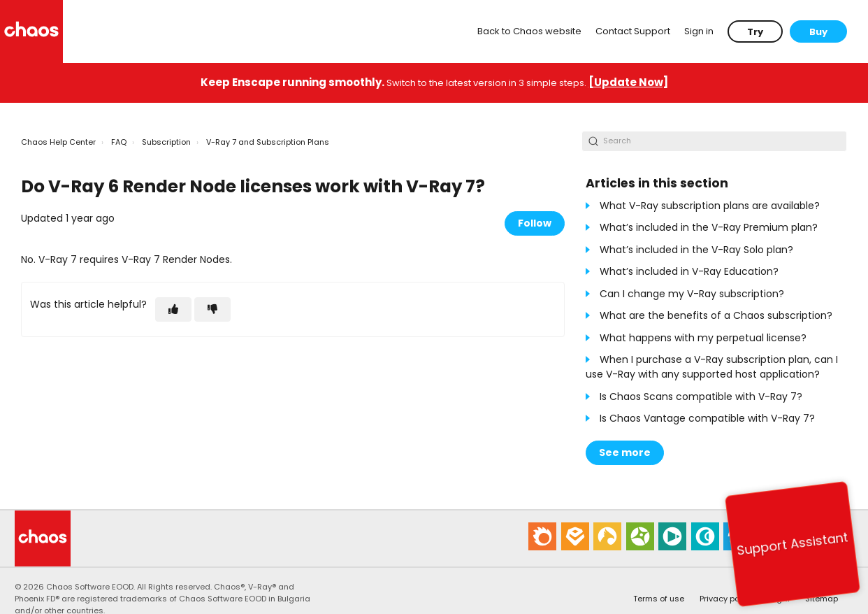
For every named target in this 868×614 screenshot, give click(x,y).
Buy (818, 32)
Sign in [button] (699, 31)
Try (755, 32)
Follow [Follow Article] (535, 223)
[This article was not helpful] (212, 309)
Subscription (166, 142)
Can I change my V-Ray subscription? (692, 294)
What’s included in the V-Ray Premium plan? (709, 227)
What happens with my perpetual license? (703, 338)
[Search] (714, 141)
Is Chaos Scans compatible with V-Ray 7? (701, 397)
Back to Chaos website (529, 31)
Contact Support (633, 31)
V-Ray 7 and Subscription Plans (268, 142)
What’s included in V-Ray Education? (689, 271)
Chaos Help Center (58, 142)
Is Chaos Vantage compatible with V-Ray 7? (707, 418)
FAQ (119, 142)
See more (625, 452)
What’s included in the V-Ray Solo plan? (696, 250)
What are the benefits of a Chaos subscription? (716, 315)
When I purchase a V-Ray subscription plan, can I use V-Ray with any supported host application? (712, 367)
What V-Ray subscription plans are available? (710, 206)
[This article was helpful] (173, 309)
